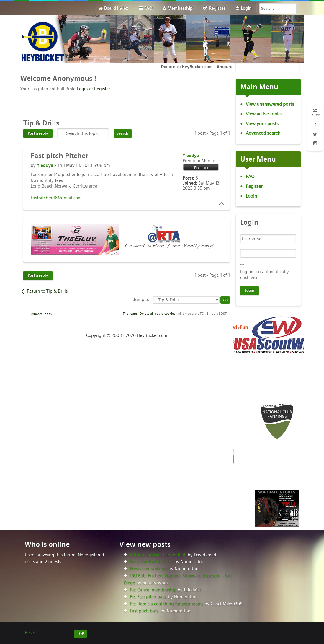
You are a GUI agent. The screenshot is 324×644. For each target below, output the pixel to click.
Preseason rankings (149, 569)
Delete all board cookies (157, 314)
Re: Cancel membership (153, 590)
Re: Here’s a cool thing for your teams (167, 604)
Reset (30, 633)
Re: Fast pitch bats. (148, 597)
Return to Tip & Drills (47, 291)
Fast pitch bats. (145, 611)
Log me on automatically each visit (265, 275)
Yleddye (45, 165)
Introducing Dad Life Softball (158, 555)
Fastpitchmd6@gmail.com (56, 198)
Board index (43, 314)
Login (82, 89)
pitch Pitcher (59, 156)
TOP (80, 634)
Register (102, 89)
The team (130, 314)
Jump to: (142, 299)
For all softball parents (152, 562)
